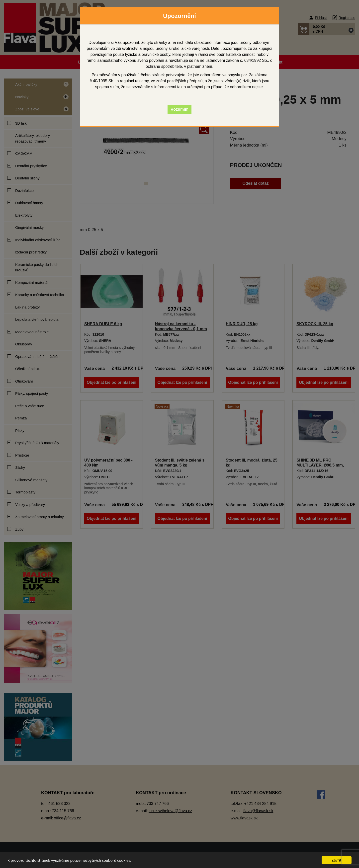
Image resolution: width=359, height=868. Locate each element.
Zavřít (337, 860)
